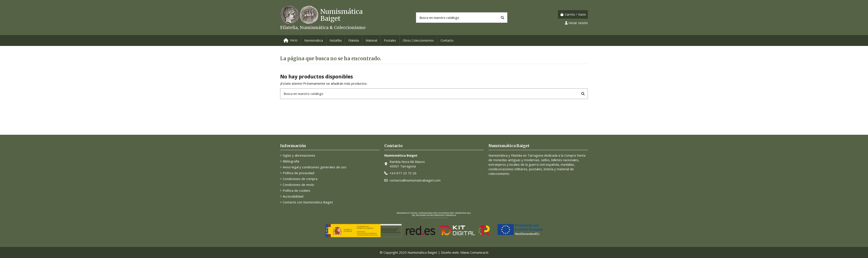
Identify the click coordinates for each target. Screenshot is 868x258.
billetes (557, 160)
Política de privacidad (298, 173)
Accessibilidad (293, 196)
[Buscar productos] (462, 18)
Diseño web (450, 252)
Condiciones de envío (298, 185)
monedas (500, 160)
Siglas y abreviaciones (299, 155)
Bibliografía (291, 161)
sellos (545, 160)
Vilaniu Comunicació (474, 252)
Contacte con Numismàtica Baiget (308, 202)
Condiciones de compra (300, 179)
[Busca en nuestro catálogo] (502, 18)
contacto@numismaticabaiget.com (415, 180)
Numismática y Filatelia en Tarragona (516, 155)
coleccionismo (499, 174)
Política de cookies (297, 190)
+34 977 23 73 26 (403, 173)
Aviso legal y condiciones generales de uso (315, 167)
